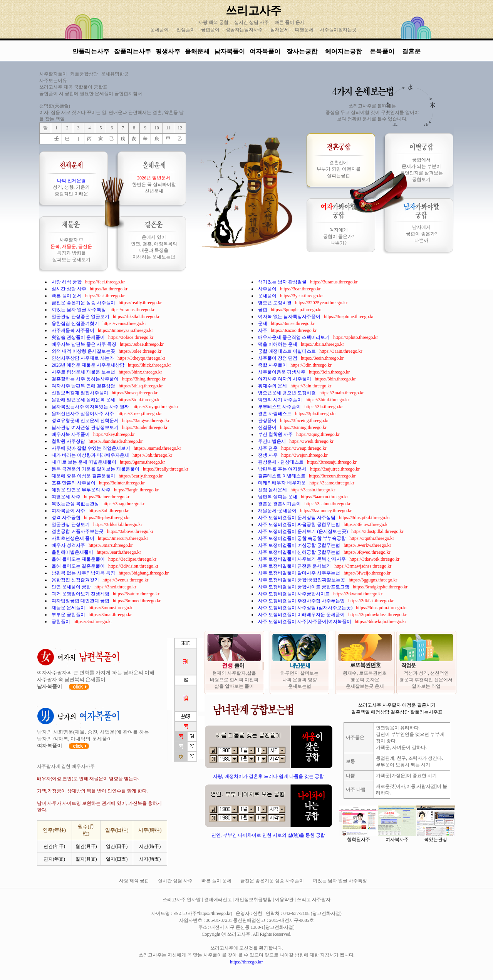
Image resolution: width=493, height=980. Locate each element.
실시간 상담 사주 (252, 22)
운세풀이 (159, 30)
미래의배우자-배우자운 (283, 483)
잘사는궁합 (303, 51)
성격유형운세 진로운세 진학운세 (86, 420)
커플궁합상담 (84, 74)
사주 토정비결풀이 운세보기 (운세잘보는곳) (304, 531)
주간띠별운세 (272, 441)
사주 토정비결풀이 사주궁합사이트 (294, 594)
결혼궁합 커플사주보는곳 (78, 531)
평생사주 (168, 51)
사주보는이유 (53, 80)
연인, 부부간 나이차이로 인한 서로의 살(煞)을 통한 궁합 (268, 835)
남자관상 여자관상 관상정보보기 (86, 427)
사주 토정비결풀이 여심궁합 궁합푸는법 (300, 545)
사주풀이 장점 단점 (278, 358)
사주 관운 (268, 448)
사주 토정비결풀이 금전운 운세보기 (295, 566)
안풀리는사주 (91, 51)
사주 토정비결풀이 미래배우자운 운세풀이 (302, 615)
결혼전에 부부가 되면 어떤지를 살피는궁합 (339, 169)
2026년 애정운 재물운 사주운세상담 (89, 365)
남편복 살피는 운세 (278, 497)
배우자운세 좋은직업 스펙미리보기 (294, 337)
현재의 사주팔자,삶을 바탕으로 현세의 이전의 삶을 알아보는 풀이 (234, 680)
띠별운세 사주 (67, 497)
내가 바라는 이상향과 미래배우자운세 (91, 455)
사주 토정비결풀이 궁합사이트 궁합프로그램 (304, 587)
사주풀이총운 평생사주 (282, 372)
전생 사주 (268, 455)
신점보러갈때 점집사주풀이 (80, 393)
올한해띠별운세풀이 (73, 552)
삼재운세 (280, 30)
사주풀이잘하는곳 (338, 30)
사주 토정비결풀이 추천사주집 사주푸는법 (302, 601)
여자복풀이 (265, 51)
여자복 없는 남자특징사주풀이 (290, 317)
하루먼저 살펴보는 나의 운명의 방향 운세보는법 (299, 680)
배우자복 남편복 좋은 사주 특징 (85, 344)
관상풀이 (268, 420)
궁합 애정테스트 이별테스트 (288, 351)
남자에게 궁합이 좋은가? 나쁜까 (421, 234)
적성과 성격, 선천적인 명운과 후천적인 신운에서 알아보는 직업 (426, 680)
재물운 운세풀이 (69, 608)
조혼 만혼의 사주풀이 (74, 483)
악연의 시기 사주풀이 (281, 400)
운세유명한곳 (115, 74)
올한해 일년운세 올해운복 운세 (84, 400)
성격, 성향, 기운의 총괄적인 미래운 (71, 187)
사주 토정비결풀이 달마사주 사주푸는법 (300, 573)
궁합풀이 (210, 30)
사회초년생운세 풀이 (74, 538)
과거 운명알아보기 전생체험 (81, 594)
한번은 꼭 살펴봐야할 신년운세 (154, 184)
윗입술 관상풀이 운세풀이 (79, 337)
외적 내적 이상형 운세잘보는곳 (84, 351)
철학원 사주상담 (69, 441)
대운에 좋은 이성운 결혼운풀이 (84, 476)
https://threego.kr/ (246, 962)
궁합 (263, 310)
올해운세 (197, 51)
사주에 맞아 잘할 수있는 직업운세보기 (91, 448)
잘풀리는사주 (132, 51)
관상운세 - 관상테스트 (281, 462)
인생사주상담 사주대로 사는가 (83, 358)
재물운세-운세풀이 (278, 511)
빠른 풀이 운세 (290, 22)
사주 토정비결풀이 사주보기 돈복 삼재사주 (303, 559)
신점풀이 (268, 427)
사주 (263, 330)
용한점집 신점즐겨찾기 (76, 323)
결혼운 (411, 51)
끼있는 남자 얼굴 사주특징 (79, 310)
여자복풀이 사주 (69, 511)
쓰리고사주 (254, 10)
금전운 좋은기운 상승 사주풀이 (84, 303)
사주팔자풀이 (53, 74)
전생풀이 (186, 30)
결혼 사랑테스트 (275, 414)
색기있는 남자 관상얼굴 (283, 282)
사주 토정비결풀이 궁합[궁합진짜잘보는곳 (302, 580)
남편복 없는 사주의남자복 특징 (84, 573)
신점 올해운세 (273, 490)
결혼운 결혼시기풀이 (280, 504)
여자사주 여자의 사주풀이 (285, 379)
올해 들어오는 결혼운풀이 (79, 566)
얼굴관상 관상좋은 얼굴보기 (81, 317)
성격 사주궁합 (67, 518)
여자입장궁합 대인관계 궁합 (81, 601)
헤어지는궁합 (344, 51)
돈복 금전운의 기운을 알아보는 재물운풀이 (96, 469)
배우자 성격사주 (69, 545)
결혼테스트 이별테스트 (282, 476)
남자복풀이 (230, 51)
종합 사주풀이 (273, 365)
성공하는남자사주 (244, 30)
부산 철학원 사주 (276, 434)
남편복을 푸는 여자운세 (283, 469)
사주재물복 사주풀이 (74, 330)
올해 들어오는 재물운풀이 (79, 559)
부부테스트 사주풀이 (280, 407)
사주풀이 (268, 289)
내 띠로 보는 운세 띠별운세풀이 (85, 462)
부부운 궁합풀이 (69, 615)
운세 (263, 323)
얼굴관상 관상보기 (71, 524)
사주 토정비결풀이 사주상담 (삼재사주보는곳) (306, 608)
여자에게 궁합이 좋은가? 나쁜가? (339, 236)
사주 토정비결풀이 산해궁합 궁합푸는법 (300, 552)
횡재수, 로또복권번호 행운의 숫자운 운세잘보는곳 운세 (365, 680)
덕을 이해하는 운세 (278, 344)
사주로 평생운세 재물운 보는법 (84, 372)
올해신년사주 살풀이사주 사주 (83, 414)
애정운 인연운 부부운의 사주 (82, 490)
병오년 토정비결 (275, 303)
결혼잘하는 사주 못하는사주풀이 (86, 379)
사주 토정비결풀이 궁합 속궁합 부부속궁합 (303, 538)
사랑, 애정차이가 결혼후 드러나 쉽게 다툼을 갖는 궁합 (268, 776)
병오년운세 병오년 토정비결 (288, 393)
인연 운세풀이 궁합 (72, 587)
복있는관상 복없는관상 (76, 504)
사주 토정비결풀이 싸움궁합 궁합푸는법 (300, 524)
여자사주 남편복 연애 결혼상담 (84, 386)
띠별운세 (304, 30)
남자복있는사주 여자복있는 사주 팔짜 (91, 407)
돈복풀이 (382, 51)
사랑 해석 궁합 (214, 22)
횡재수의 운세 (273, 386)
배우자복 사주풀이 (71, 434)
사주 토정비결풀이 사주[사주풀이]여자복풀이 (305, 622)
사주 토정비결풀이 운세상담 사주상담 (297, 518)
